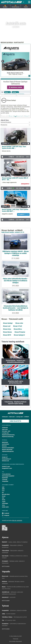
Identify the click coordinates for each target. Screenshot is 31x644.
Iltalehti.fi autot (6, 467)
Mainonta (4, 446)
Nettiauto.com (5, 461)
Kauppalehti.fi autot (7, 468)
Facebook (7, 513)
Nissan (4, 496)
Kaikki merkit (5, 507)
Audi (3, 487)
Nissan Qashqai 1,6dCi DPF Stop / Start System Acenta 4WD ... (14, 147)
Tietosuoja (5, 480)
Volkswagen (5, 503)
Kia (3, 493)
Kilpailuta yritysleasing (8, 437)
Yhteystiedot (5, 481)
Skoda (4, 500)
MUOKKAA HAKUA (15, 87)
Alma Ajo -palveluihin (17, 520)
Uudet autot (12, 417)
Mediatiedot (5, 442)
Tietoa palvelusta (6, 474)
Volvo (3, 505)
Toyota (4, 502)
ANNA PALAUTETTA (15, 421)
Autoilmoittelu (6, 444)
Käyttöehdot (5, 478)
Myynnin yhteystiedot (7, 450)
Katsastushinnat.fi (7, 459)
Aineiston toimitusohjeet (8, 448)
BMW (3, 489)
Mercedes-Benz (6, 494)
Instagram (7, 515)
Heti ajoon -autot (6, 431)
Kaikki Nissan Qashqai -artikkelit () (13, 232)
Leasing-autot (20, 417)
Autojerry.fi (5, 457)
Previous (3, 61)
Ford (3, 491)
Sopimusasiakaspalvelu (8, 451)
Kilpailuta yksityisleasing (8, 435)
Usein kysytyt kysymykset (8, 476)
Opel (3, 498)
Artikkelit (27, 417)
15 (21, 232)
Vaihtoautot (5, 417)
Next (28, 61)
